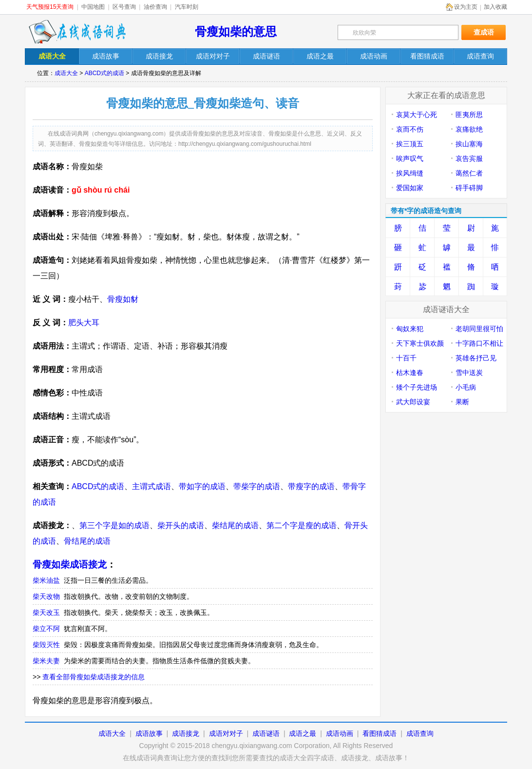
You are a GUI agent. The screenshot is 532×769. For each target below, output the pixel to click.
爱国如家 (410, 188)
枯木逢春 (410, 373)
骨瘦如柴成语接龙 (70, 564)
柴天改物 (46, 596)
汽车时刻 (187, 7)
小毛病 (466, 387)
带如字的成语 (202, 486)
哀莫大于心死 (417, 115)
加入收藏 (495, 7)
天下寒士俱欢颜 (420, 343)
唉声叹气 (410, 158)
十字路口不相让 (479, 343)
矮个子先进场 (417, 387)
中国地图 (93, 7)
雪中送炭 (469, 373)
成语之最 (303, 733)
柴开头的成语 (181, 525)
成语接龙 (186, 733)
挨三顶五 (410, 144)
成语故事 (149, 733)
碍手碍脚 (469, 188)
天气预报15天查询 (50, 7)
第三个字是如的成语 (114, 525)
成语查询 (420, 733)
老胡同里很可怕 (479, 329)
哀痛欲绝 (469, 129)
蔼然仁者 (469, 173)
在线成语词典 (77, 32)
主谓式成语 (152, 486)
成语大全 (66, 73)
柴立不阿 (46, 629)
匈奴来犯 (410, 329)
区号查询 (124, 7)
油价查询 (155, 7)
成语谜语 (266, 733)
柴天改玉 (46, 612)
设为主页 (466, 7)
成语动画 (340, 733)
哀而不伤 (410, 129)
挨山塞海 (469, 144)
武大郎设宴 (413, 402)
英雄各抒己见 (476, 358)
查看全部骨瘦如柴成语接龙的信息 (94, 677)
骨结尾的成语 (87, 541)
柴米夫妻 (46, 661)
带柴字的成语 (257, 486)
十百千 (406, 358)
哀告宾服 (469, 158)
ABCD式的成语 (104, 73)
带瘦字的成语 (311, 486)
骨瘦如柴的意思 (236, 31)
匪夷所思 (469, 115)
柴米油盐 (46, 580)
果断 (462, 402)
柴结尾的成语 (235, 525)
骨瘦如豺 (123, 299)
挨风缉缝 (410, 173)
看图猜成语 (380, 733)
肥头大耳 (84, 323)
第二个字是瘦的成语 (302, 525)
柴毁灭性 (46, 645)
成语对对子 (226, 733)
